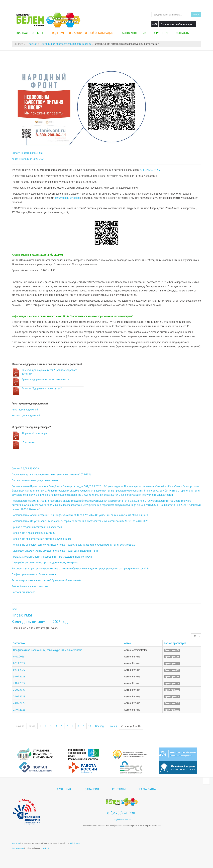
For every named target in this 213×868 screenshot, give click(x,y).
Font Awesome (18, 848)
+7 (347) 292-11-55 (150, 170)
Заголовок (19, 643)
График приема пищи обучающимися (34, 574)
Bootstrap (16, 843)
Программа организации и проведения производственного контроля (52, 557)
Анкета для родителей (25, 409)
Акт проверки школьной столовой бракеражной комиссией (46, 580)
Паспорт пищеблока (23, 592)
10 (90, 726)
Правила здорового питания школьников (45, 379)
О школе (39, 33)
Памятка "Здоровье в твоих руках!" (42, 388)
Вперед (99, 726)
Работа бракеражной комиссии (30, 586)
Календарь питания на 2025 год (40, 621)
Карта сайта (147, 789)
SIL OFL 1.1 (45, 848)
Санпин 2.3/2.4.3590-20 (25, 468)
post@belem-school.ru (67, 198)
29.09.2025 (19, 683)
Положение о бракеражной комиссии (34, 533)
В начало (19, 726)
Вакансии (92, 789)
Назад (32, 726)
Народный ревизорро (34, 433)
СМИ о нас (64, 789)
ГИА (144, 33)
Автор (127, 643)
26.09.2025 (19, 690)
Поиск (196, 14)
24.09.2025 (19, 703)
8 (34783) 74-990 (121, 813)
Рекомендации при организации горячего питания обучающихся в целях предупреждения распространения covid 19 (80, 568)
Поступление (161, 33)
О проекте (29, 442)
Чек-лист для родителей (26, 415)
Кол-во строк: (191, 634)
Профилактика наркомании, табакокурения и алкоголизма (48, 650)
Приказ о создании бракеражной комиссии (37, 527)
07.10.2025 (19, 656)
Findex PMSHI (23, 615)
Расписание (129, 33)
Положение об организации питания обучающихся (42, 539)
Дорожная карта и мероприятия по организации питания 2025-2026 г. (53, 474)
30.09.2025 (19, 676)
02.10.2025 (19, 670)
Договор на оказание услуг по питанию (35, 480)
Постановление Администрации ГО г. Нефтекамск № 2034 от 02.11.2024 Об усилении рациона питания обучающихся (80, 515)
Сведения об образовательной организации (84, 33)
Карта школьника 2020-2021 (28, 159)
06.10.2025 (19, 663)
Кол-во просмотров (175, 643)
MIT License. (75, 843)
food (14, 609)
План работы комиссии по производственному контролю (45, 562)
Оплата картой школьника (27, 153)
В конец (112, 726)
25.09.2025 (19, 696)
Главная (22, 33)
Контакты (183, 33)
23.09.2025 (19, 710)
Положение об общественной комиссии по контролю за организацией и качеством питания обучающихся (74, 545)
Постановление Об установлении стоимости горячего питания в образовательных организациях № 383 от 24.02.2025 (80, 521)
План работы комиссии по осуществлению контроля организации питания (55, 551)
